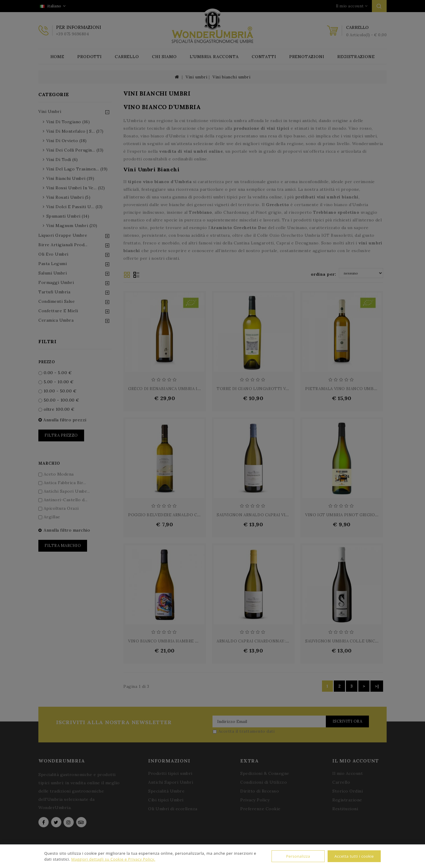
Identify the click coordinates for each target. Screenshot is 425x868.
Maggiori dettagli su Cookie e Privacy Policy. (113, 859)
